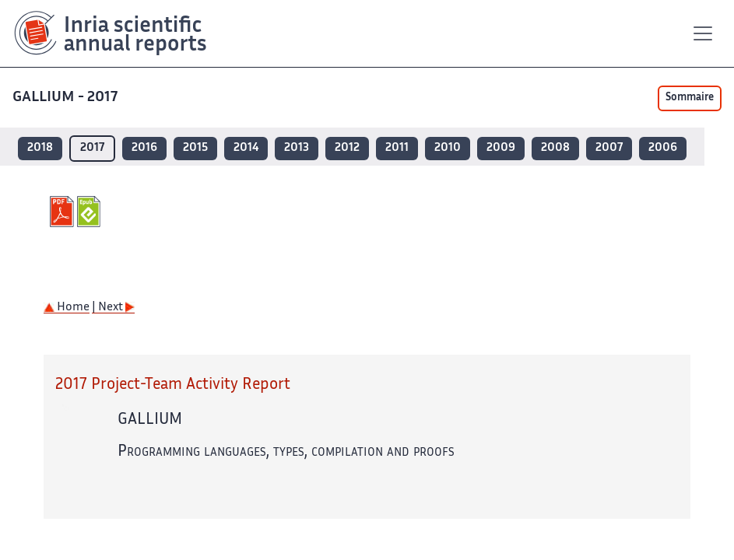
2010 (448, 148)
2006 (663, 148)
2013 (297, 148)
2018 (40, 148)
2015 (195, 148)
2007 (609, 148)
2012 (347, 148)
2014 (246, 148)
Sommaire (690, 98)
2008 (555, 148)
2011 (397, 148)
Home (67, 308)
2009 (501, 148)
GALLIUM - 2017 (67, 98)
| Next (113, 308)
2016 (144, 148)
